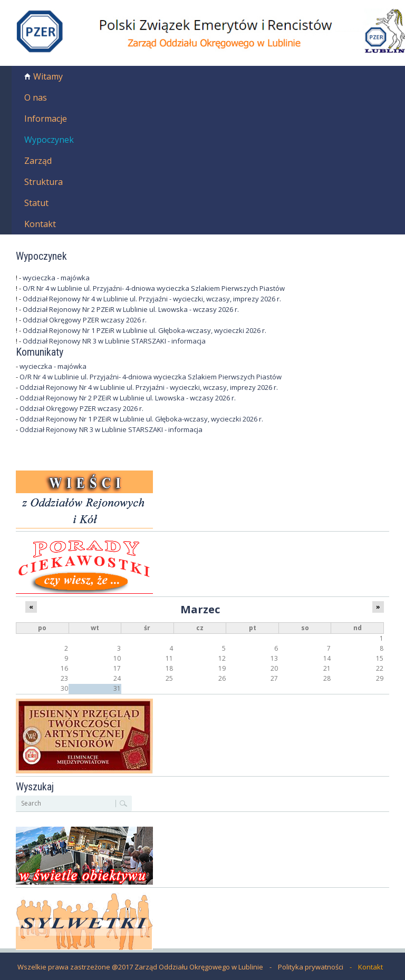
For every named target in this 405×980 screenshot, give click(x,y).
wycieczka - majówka (56, 278)
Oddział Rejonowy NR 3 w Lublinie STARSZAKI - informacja (114, 341)
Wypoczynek (49, 140)
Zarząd (38, 161)
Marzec (200, 609)
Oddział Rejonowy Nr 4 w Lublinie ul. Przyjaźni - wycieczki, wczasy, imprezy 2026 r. (152, 299)
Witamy (48, 76)
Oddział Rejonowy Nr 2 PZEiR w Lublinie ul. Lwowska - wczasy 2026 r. (131, 309)
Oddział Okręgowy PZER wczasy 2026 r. (85, 320)
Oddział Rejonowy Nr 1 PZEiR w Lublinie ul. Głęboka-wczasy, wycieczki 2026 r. (144, 330)
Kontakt (40, 224)
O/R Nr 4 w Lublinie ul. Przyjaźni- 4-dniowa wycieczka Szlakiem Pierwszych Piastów (154, 288)
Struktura (44, 182)
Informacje (46, 119)
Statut (36, 203)
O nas (36, 97)
